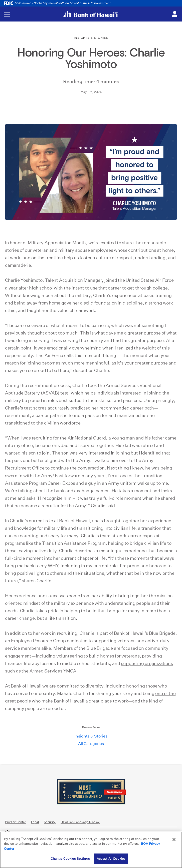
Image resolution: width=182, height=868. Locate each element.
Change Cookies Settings (70, 859)
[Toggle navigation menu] (7, 14)
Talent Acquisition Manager (73, 280)
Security (50, 822)
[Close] (174, 839)
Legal (35, 822)
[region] (91, 850)
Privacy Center (16, 822)
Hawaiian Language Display (80, 822)
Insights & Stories (91, 736)
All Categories (91, 744)
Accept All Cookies (111, 859)
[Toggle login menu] (174, 14)
